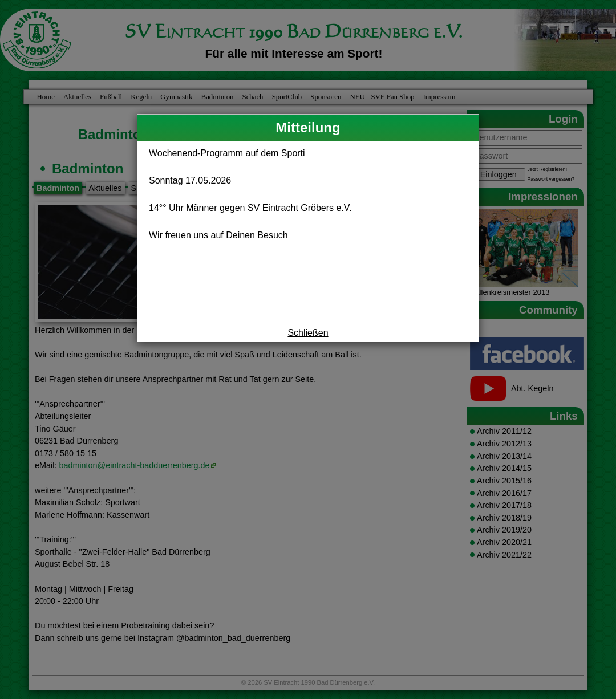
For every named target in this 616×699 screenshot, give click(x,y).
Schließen (308, 333)
